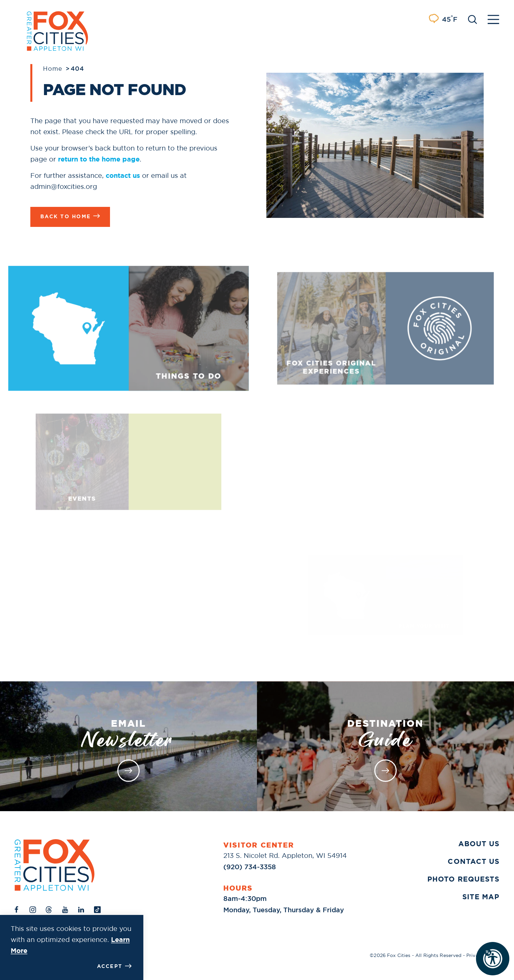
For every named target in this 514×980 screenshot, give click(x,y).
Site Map (481, 897)
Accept (114, 966)
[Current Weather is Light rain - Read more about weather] (443, 19)
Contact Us (473, 862)
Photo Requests (463, 879)
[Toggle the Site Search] (472, 19)
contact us (123, 175)
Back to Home (70, 216)
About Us (479, 844)
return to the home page (99, 159)
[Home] (55, 865)
